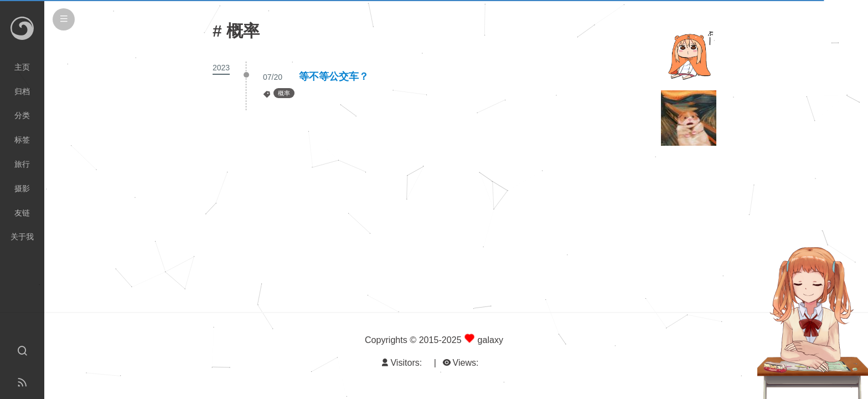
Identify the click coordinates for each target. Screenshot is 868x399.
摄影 (22, 188)
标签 (22, 140)
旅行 (22, 164)
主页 (22, 67)
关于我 (22, 237)
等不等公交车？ (334, 76)
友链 (22, 213)
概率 (284, 93)
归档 (22, 91)
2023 (221, 68)
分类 (22, 115)
